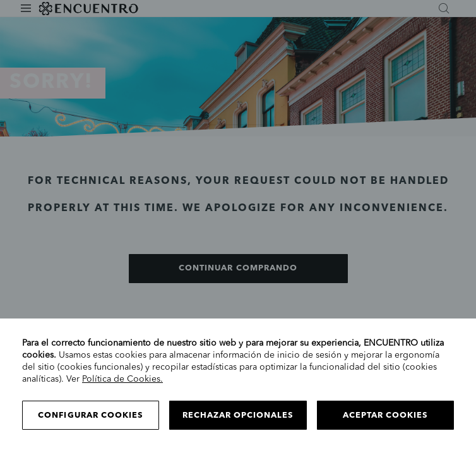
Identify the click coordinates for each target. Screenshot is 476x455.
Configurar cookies (91, 416)
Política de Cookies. (122, 379)
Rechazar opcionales (238, 416)
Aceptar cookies (386, 416)
